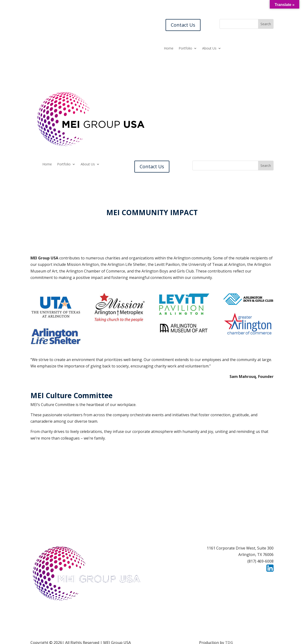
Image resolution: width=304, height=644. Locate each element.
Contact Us (183, 25)
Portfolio (185, 49)
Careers (207, 578)
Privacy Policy (261, 578)
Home (169, 49)
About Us (209, 49)
